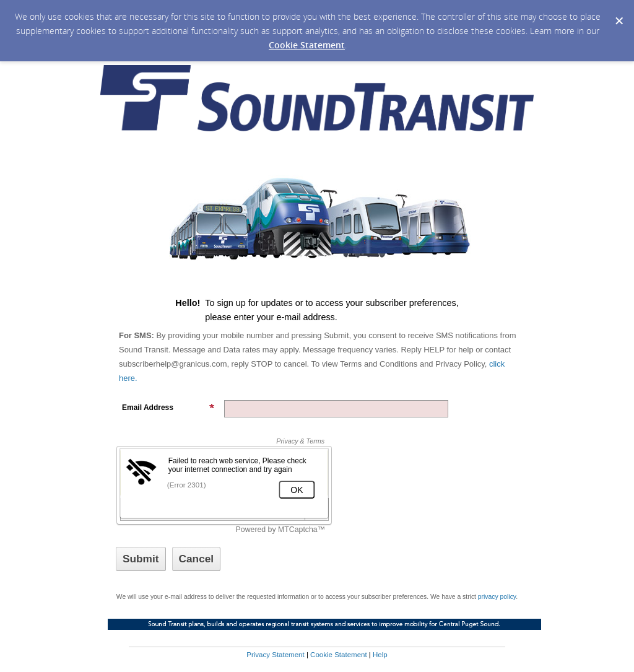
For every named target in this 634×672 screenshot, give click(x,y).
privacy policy (497, 597)
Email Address (168, 408)
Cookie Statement (307, 45)
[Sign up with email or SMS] (141, 559)
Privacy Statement (275, 655)
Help (380, 655)
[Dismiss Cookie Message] (619, 12)
